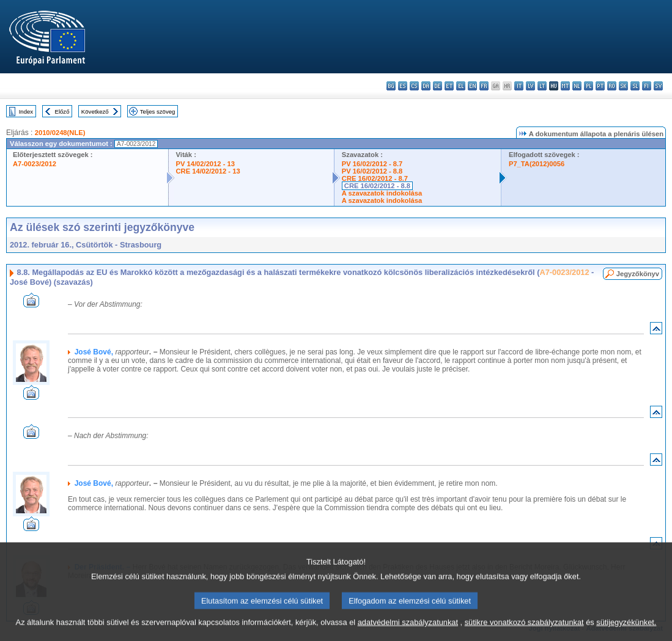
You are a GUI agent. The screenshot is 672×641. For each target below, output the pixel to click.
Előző (62, 112)
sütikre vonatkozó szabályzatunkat (524, 630)
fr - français (484, 86)
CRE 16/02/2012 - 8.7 (375, 178)
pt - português (600, 86)
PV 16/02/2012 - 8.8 (372, 171)
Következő (95, 112)
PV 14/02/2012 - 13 (205, 164)
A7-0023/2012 (35, 164)
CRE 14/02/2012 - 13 (208, 171)
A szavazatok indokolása (382, 193)
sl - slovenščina (635, 86)
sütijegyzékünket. (626, 630)
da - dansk (426, 86)
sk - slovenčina (623, 86)
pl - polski (589, 86)
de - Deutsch (438, 86)
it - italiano (519, 86)
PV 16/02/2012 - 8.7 (372, 164)
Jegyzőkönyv (638, 274)
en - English (472, 86)
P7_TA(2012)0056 (537, 164)
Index (26, 112)
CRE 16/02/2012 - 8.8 (377, 186)
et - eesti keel (449, 86)
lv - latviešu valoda (530, 86)
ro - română (612, 86)
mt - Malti (565, 86)
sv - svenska (658, 86)
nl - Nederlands (577, 86)
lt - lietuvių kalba (542, 86)
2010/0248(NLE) (60, 133)
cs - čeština (414, 86)
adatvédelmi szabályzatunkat (408, 630)
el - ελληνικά (461, 86)
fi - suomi (647, 86)
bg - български (391, 86)
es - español (403, 86)
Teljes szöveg (158, 112)
